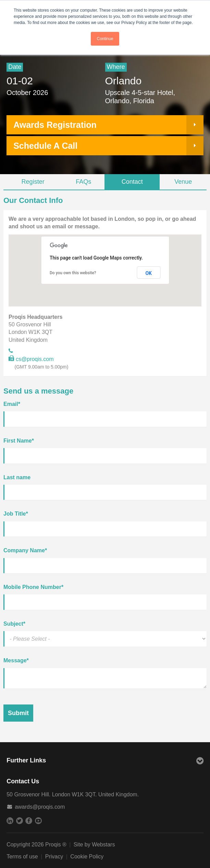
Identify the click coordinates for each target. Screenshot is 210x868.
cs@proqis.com (31, 359)
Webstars (103, 845)
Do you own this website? (73, 273)
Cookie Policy (87, 857)
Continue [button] (105, 39)
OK (149, 273)
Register (33, 182)
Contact (132, 182)
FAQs (83, 182)
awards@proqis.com (40, 807)
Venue (183, 182)
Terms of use (22, 857)
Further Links (105, 761)
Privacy (54, 857)
